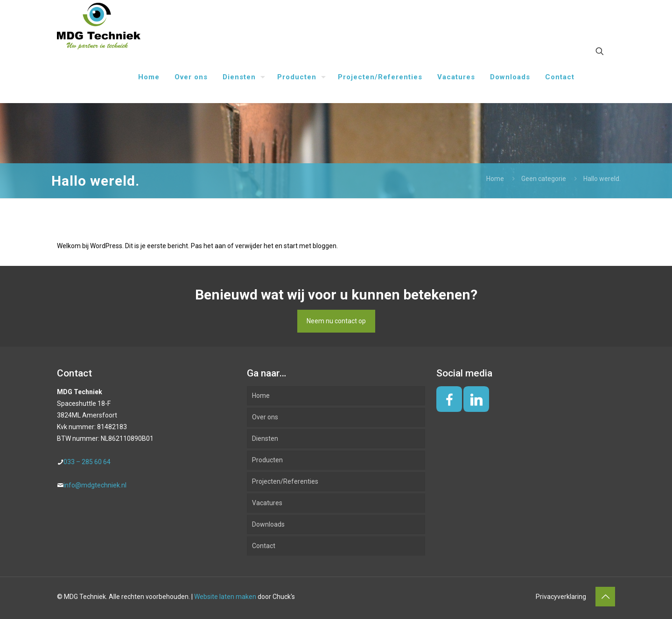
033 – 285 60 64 (87, 462)
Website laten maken (225, 597)
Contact (264, 546)
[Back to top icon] (605, 597)
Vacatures (267, 503)
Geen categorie (544, 179)
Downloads (268, 524)
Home (495, 179)
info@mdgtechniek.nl (95, 485)
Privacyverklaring (561, 597)
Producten (267, 460)
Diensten (265, 438)
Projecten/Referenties (285, 481)
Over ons (265, 417)
